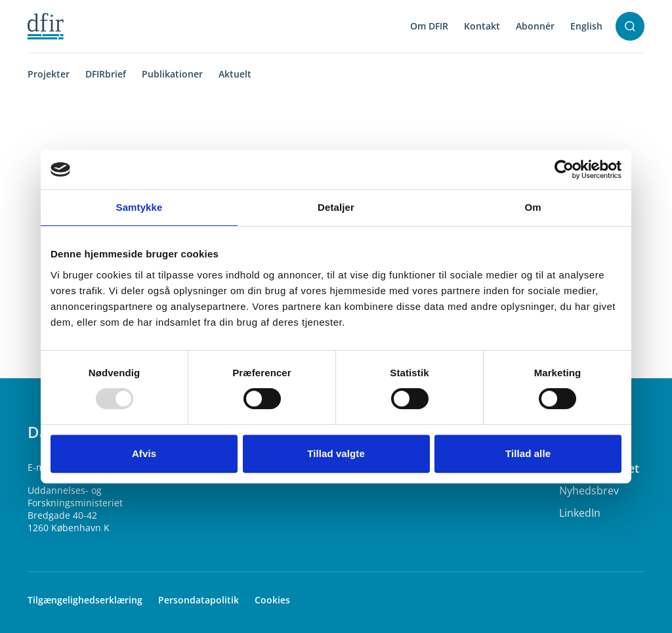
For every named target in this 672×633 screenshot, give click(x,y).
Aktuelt (235, 74)
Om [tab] (533, 207)
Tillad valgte (336, 453)
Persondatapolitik (199, 600)
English (586, 26)
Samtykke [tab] (139, 207)
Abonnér (535, 26)
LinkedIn (580, 513)
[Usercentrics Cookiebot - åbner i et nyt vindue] (564, 169)
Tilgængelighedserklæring (85, 600)
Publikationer (172, 74)
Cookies (272, 600)
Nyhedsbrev (589, 491)
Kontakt (482, 26)
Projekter (49, 74)
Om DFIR (429, 26)
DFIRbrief (106, 74)
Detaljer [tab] (336, 207)
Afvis (144, 453)
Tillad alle (528, 453)
